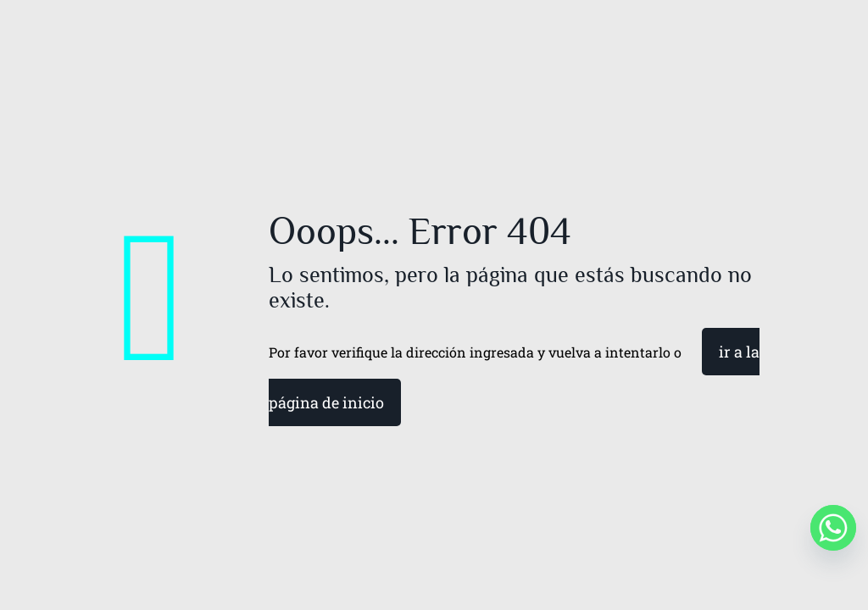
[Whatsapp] (833, 528)
